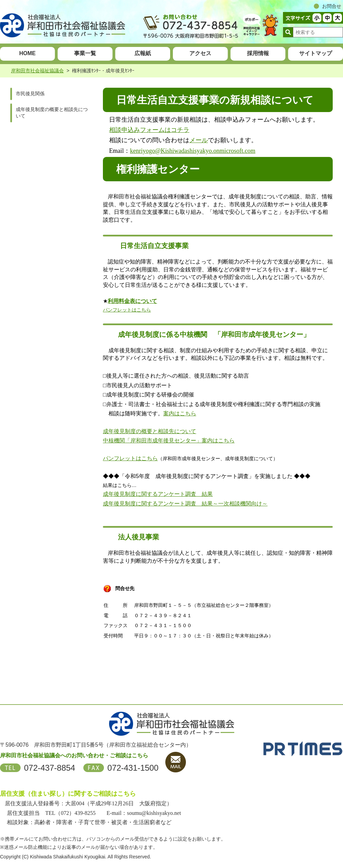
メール (199, 140)
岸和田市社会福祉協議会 (37, 71)
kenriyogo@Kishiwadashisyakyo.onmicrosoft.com (193, 151)
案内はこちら (180, 413)
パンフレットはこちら (127, 310)
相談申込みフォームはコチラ (149, 130)
